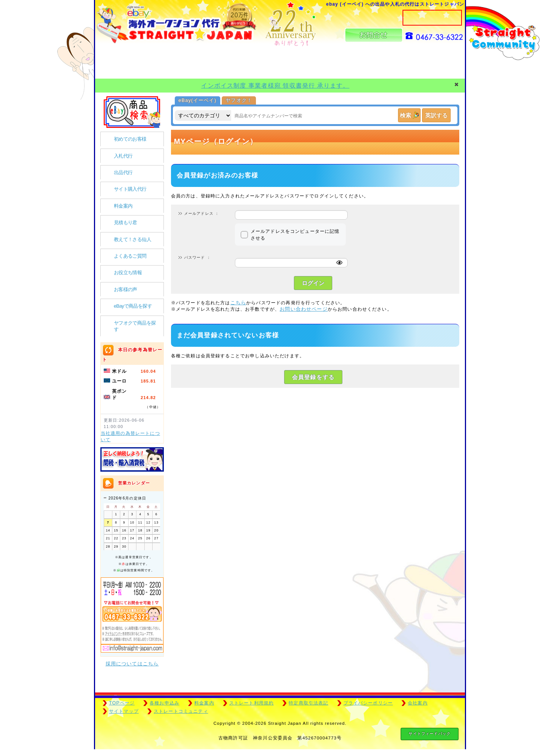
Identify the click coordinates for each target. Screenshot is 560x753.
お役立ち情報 (128, 273)
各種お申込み (164, 703)
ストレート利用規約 (251, 703)
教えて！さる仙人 (132, 239)
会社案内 (418, 703)
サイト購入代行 (130, 189)
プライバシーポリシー (368, 703)
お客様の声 (126, 289)
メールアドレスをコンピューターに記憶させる (295, 234)
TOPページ (122, 703)
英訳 (436, 115)
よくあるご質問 (130, 256)
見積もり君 (126, 222)
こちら (238, 303)
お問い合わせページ (303, 309)
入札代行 (123, 156)
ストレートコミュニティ (181, 711)
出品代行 (123, 172)
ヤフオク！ (239, 100)
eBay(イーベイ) (198, 100)
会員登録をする (313, 377)
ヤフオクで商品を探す (135, 326)
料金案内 (123, 206)
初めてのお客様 (130, 139)
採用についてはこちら (132, 664)
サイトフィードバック (430, 734)
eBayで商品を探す (133, 306)
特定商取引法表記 (308, 703)
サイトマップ (124, 711)
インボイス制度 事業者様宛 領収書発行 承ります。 (275, 86)
